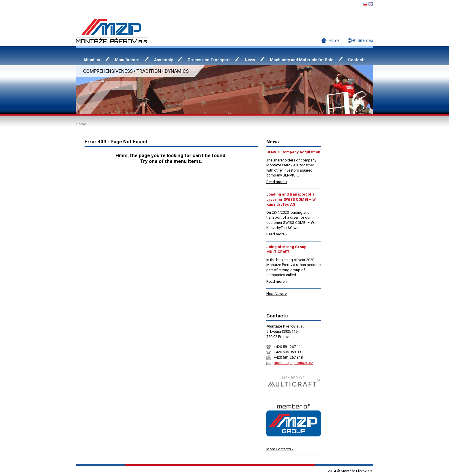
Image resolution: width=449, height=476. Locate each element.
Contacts (357, 60)
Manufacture (127, 60)
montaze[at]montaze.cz (293, 363)
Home (334, 40)
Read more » (277, 182)
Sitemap (365, 40)
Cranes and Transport (209, 60)
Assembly (163, 60)
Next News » (277, 294)
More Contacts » (280, 449)
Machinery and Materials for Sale (302, 60)
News (250, 60)
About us (92, 60)
